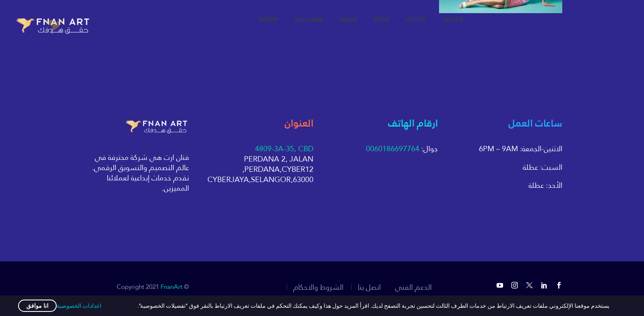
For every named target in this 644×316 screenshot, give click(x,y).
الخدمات (415, 19)
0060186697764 (393, 149)
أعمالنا (381, 19)
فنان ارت (452, 19)
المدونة (348, 19)
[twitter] (529, 285)
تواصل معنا (309, 19)
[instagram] (515, 285)
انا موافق (37, 306)
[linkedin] (544, 285)
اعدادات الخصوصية (79, 306)
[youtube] (500, 285)
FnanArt (171, 287)
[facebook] (559, 285)
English (269, 19)
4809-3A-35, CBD (284, 149)
